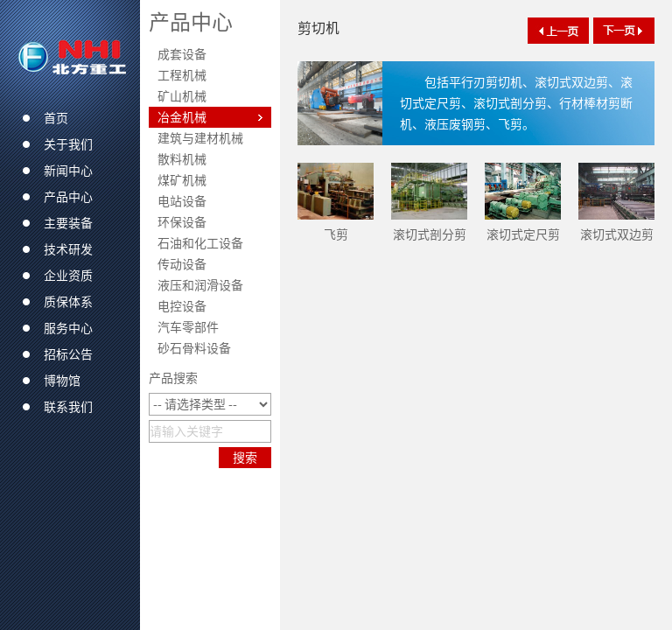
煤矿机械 (182, 180)
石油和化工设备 (200, 243)
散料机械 (182, 159)
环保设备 (182, 222)
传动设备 (182, 264)
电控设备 (182, 306)
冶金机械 (182, 117)
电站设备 (182, 201)
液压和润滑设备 (200, 285)
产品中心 (191, 22)
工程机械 (182, 75)
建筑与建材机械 (200, 138)
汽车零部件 (188, 327)
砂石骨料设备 (194, 348)
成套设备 (182, 54)
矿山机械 (182, 96)
